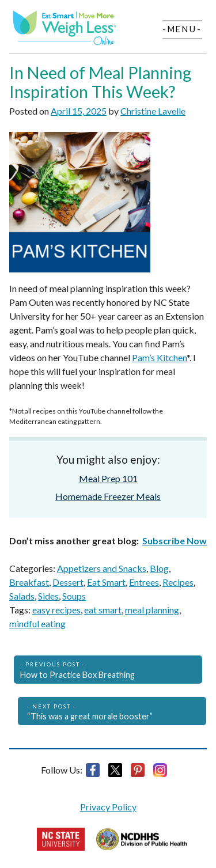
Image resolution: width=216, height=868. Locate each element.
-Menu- (182, 29)
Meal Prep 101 (108, 478)
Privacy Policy (108, 807)
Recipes (178, 582)
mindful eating (37, 623)
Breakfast (29, 582)
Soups (74, 596)
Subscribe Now (175, 541)
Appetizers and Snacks (102, 568)
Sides (48, 596)
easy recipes (56, 610)
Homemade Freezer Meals (108, 496)
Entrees (144, 582)
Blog (159, 568)
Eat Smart (106, 582)
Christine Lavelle (153, 111)
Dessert (68, 582)
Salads (22, 596)
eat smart (103, 610)
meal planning (152, 610)
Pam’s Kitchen (159, 357)
